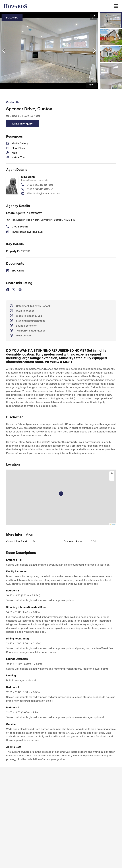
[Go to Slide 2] (111, 37)
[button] (49, 51)
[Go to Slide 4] (111, 71)
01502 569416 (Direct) (40, 185)
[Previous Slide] (4, 51)
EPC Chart (18, 271)
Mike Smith (28, 177)
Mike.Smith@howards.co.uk (43, 193)
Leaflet (113, 524)
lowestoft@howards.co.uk (27, 232)
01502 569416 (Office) (40, 189)
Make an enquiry (23, 124)
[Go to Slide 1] (111, 20)
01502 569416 (20, 227)
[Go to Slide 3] (111, 54)
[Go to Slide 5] (111, 87)
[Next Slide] (94, 51)
